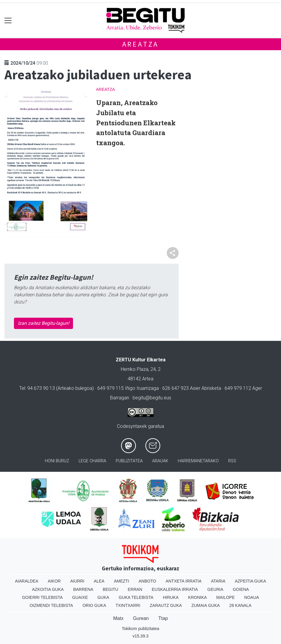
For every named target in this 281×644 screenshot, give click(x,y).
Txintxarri (128, 605)
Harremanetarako (198, 461)
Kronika (197, 597)
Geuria (215, 589)
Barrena (83, 589)
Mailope (226, 597)
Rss (232, 461)
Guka (103, 597)
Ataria (218, 581)
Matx (118, 618)
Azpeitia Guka (250, 581)
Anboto (147, 581)
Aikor (54, 581)
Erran (135, 589)
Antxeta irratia (184, 581)
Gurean (141, 618)
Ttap (163, 618)
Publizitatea (129, 461)
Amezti (122, 581)
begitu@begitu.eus (152, 398)
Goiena (241, 589)
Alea (99, 581)
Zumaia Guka (206, 605)
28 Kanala (240, 605)
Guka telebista (136, 597)
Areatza (141, 44)
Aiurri (77, 581)
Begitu (110, 589)
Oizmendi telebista (51, 605)
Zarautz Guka (166, 605)
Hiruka (171, 597)
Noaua (252, 597)
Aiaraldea (27, 581)
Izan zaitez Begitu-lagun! (43, 323)
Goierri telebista (42, 597)
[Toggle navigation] (8, 20)
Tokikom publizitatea (140, 629)
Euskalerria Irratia (175, 589)
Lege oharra (92, 461)
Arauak (160, 461)
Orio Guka (94, 605)
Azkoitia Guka (48, 589)
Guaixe (80, 597)
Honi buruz (57, 461)
